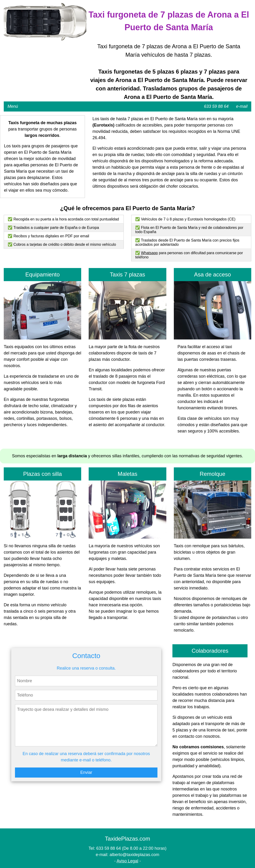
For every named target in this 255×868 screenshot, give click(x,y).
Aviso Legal (127, 861)
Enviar (86, 772)
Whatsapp (149, 253)
